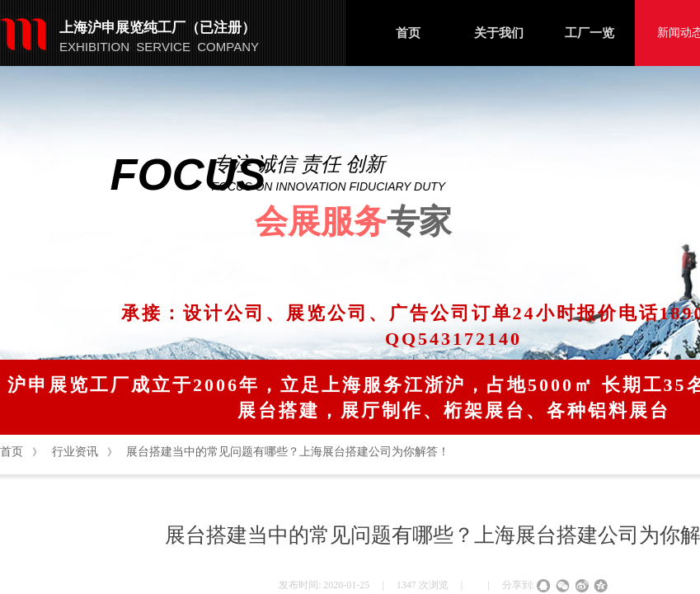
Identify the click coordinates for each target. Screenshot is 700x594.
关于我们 (499, 33)
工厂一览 (590, 33)
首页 (408, 33)
